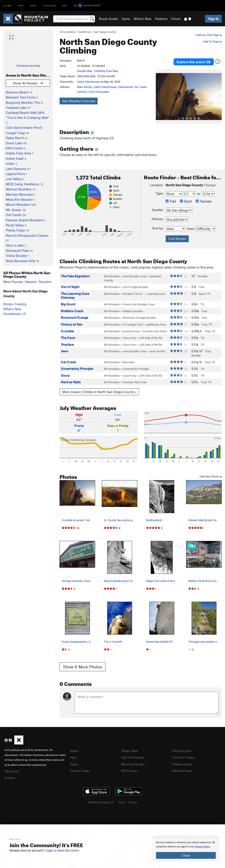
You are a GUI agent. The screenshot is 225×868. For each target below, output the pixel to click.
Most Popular (13, 282)
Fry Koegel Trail (133, 322)
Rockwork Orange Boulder (139, 315)
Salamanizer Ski (128, 87)
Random (45, 282)
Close (186, 855)
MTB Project (130, 768)
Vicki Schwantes (99, 92)
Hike (33, 5)
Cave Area (129, 336)
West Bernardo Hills (21, 261)
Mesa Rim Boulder (19, 199)
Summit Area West (155, 329)
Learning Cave (156, 292)
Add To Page (212, 41)
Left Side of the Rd (151, 336)
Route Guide (109, 19)
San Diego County (105, 32)
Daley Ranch (15, 138)
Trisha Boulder (16, 256)
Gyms (126, 19)
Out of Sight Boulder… (137, 285)
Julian (10, 163)
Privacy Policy (202, 847)
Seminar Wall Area (135, 380)
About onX (13, 769)
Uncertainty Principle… (137, 367)
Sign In (213, 19)
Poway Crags (15, 230)
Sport (186, 199)
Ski (65, 5)
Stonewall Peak (17, 251)
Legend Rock (15, 174)
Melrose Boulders (19, 189)
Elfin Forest (14, 148)
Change (210, 183)
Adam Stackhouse (88, 82)
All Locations (67, 32)
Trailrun (50, 5)
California (84, 32)
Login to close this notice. (62, 850)
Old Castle (14, 215)
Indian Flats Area (18, 153)
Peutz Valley (15, 225)
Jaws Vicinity (157, 349)
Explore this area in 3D (194, 61)
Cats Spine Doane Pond (24, 127)
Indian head (15, 158)
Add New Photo (210, 474)
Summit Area (131, 329)
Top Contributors (134, 755)
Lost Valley (14, 179)
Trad (171, 199)
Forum (176, 19)
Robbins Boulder (133, 309)
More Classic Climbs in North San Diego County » (99, 390)
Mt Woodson (112, 274)
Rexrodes (129, 360)
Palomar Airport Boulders (24, 220)
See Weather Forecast (79, 101)
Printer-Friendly (15, 304)
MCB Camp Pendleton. (23, 184)
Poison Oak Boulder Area (139, 302)
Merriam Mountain (20, 194)
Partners (161, 19)
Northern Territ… (133, 292)
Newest (31, 282)
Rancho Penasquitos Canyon (27, 235)
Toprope (204, 199)
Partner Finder (81, 768)
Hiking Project (183, 748)
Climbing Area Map (28, 66)
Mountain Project (134, 761)
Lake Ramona (16, 169)
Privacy (133, 799)
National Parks (183, 768)
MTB (21, 5)
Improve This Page (209, 35)
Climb (7, 5)
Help (74, 755)
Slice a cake (15, 245)
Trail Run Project (184, 755)
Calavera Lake (16, 107)
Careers (10, 775)
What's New (143, 19)
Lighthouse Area (156, 322)
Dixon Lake (14, 143)
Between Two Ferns (20, 97)
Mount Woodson (18, 204)
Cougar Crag (15, 133)
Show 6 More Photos (83, 665)
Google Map (84, 71)
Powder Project (183, 761)
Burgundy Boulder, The (23, 102)
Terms (122, 799)
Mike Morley (85, 87)
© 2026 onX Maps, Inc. (101, 799)
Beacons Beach (17, 92)
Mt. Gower (14, 210)
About (75, 748)
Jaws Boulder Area (135, 274)
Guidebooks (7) (15, 314)
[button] (160, 94)
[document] (186, 850)
